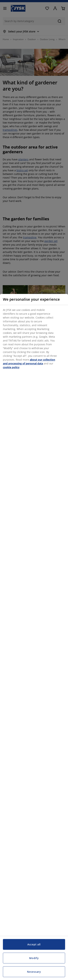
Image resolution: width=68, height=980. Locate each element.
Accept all (34, 944)
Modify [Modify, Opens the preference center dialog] (34, 958)
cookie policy (11, 367)
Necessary (34, 972)
